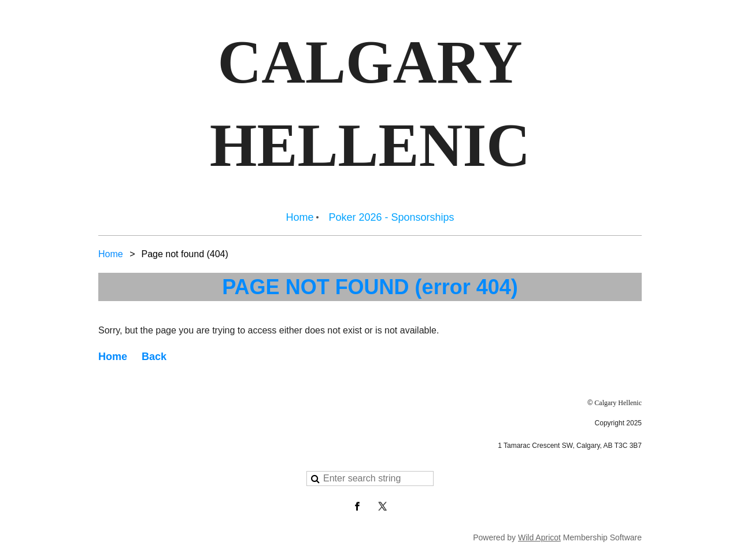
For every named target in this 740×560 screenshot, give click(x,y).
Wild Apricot (539, 537)
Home (111, 254)
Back (154, 357)
